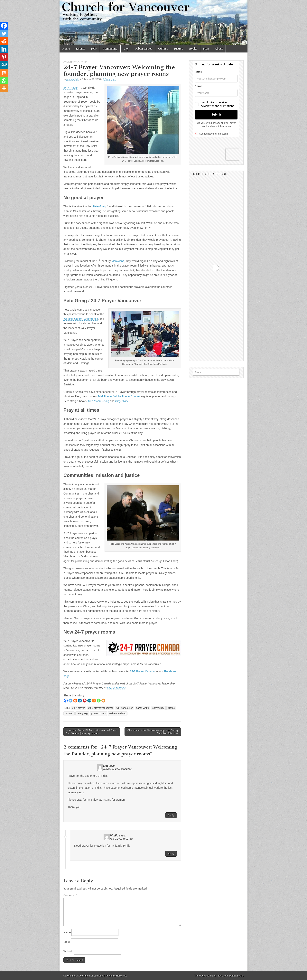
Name (67, 932)
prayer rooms (98, 713)
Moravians (118, 261)
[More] (103, 701)
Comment (70, 895)
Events (80, 49)
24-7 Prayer (71, 88)
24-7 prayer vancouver (101, 708)
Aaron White (73, 79)
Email (67, 942)
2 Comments (110, 79)
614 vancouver (125, 708)
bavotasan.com (235, 976)
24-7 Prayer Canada (142, 671)
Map (206, 49)
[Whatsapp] (99, 701)
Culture (163, 49)
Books (193, 49)
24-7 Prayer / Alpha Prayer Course (119, 396)
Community (110, 49)
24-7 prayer (78, 708)
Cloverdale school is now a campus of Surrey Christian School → (153, 732)
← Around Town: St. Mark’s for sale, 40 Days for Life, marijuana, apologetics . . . (91, 732)
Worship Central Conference (81, 319)
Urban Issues (144, 49)
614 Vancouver (116, 688)
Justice (179, 49)
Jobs (94, 49)
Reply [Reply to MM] (171, 815)
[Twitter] (70, 701)
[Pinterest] (85, 701)
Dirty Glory (121, 401)
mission (69, 713)
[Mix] (94, 701)
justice (171, 708)
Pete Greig (100, 206)
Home (66, 49)
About (219, 49)
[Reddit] (75, 701)
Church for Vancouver (93, 976)
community (158, 708)
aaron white (142, 708)
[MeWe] (89, 701)
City (126, 49)
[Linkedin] (80, 701)
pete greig (82, 713)
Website (68, 951)
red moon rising (118, 713)
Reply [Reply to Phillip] (171, 854)
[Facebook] (66, 701)
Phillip (114, 835)
